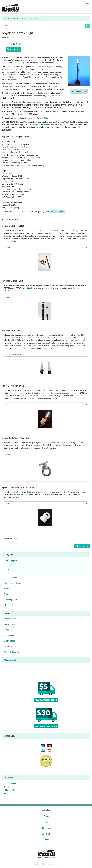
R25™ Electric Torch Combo (14, 386)
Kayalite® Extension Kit (12, 281)
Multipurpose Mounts (13, 583)
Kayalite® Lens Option (12, 330)
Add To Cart (13, 49)
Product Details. (58, 212)
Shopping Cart (10, 660)
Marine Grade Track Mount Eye (15, 438)
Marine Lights (23, 19)
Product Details (79, 91)
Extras (7, 594)
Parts (9, 570)
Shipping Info (9, 790)
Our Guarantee (10, 784)
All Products (9, 605)
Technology (46, 810)
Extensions (9, 589)
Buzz (6, 794)
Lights (10, 565)
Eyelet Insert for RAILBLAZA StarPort (18, 488)
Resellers (46, 828)
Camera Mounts (11, 578)
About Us (46, 834)
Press (46, 822)
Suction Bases (10, 619)
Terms (46, 816)
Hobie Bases (9, 646)
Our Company (10, 787)
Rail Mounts (9, 635)
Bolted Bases (10, 624)
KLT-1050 (34, 19)
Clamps (7, 630)
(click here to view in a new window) (38, 125)
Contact (46, 840)
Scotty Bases (9, 641)
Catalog (12, 19)
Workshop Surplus (12, 600)
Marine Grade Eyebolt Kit (13, 226)
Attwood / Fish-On (11, 652)
